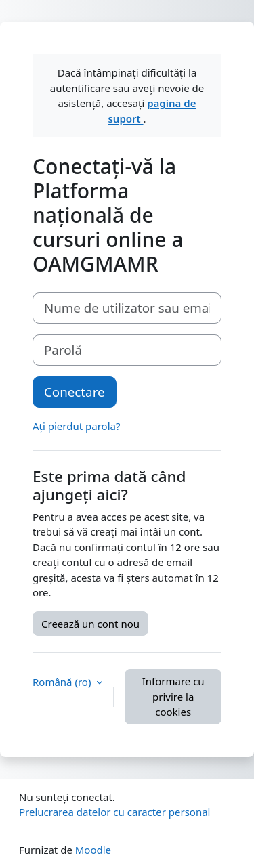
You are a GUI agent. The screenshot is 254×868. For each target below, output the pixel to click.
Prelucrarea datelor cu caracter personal (114, 812)
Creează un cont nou (90, 624)
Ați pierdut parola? (76, 426)
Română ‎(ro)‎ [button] (63, 682)
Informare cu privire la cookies (173, 696)
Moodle (93, 850)
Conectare (75, 392)
